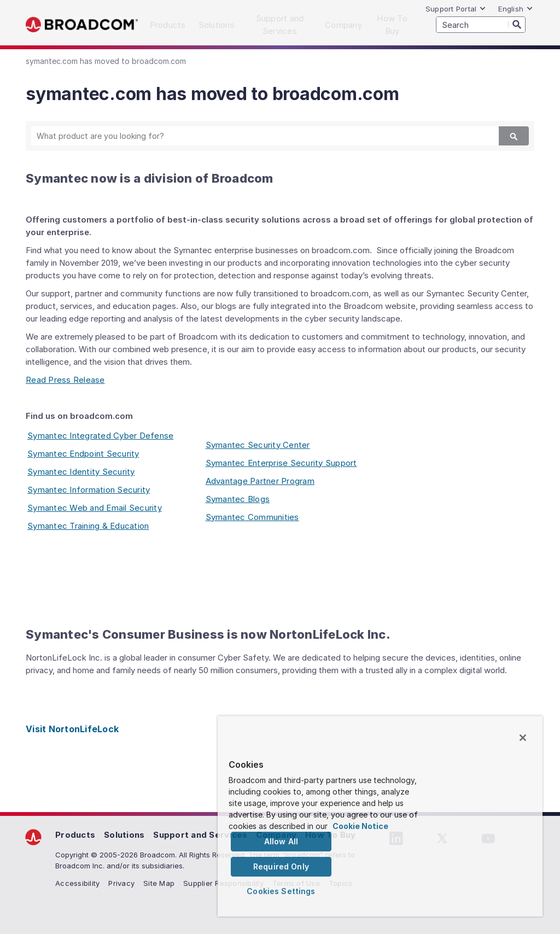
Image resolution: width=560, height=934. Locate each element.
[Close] (523, 738)
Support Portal (456, 9)
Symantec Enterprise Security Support (281, 463)
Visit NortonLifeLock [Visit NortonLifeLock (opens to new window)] (72, 729)
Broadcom (82, 25)
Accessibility (77, 883)
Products (75, 835)
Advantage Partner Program (260, 481)
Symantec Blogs (238, 499)
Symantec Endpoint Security (83, 454)
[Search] (517, 24)
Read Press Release (65, 380)
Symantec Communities (252, 517)
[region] (380, 816)
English (516, 9)
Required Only (281, 866)
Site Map (159, 883)
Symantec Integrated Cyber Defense (100, 436)
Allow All (281, 841)
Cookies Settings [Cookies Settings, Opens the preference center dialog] (281, 891)
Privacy (121, 883)
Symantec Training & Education (88, 526)
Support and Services (200, 835)
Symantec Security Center (258, 445)
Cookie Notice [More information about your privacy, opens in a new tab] (360, 826)
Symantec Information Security (89, 490)
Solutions (124, 835)
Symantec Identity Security (81, 472)
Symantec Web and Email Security (95, 508)
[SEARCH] (481, 25)
